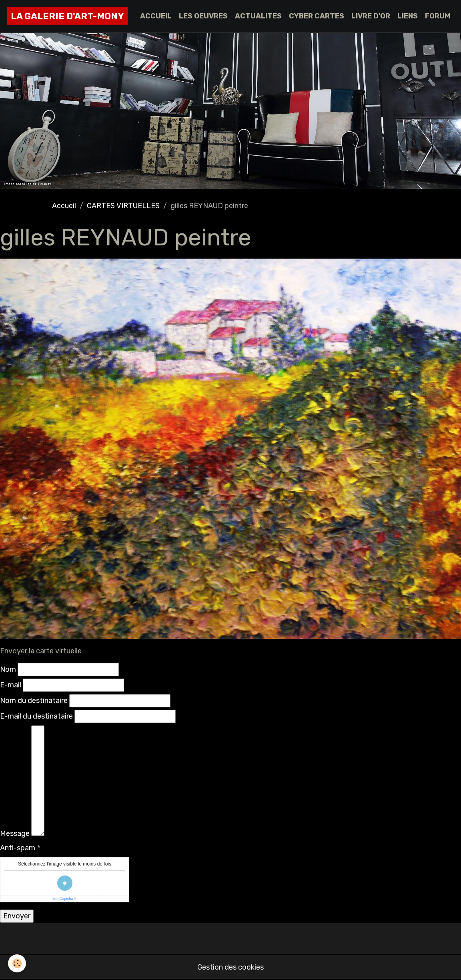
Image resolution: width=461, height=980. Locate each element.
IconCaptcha (63, 899)
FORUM (438, 16)
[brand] (67, 16)
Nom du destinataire (34, 701)
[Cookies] (17, 963)
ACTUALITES (258, 16)
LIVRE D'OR (371, 16)
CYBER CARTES (317, 16)
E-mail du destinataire (36, 716)
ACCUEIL (156, 16)
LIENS (408, 16)
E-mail (11, 685)
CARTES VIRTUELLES (123, 206)
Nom (8, 669)
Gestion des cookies (230, 967)
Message (15, 833)
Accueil (64, 206)
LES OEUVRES (203, 16)
